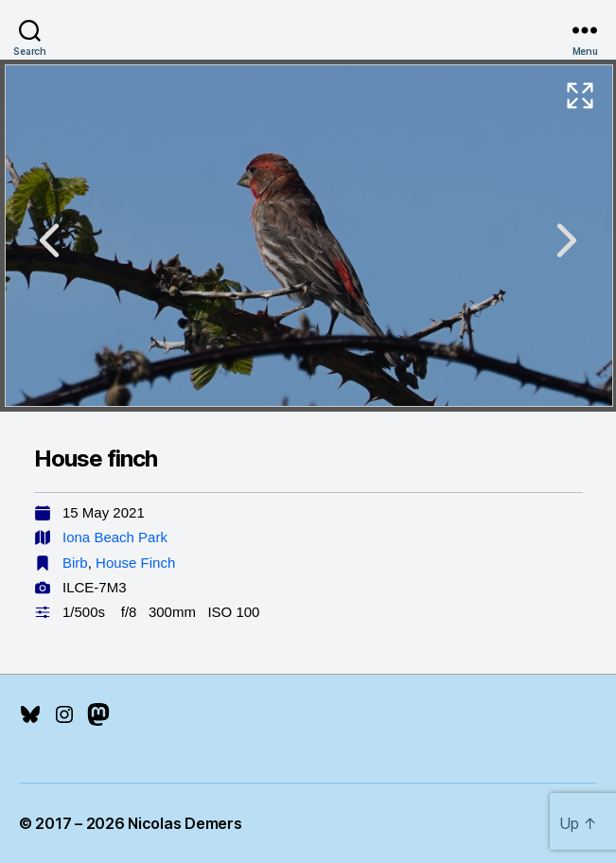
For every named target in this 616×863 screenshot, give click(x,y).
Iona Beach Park (115, 537)
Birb (75, 563)
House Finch (135, 563)
